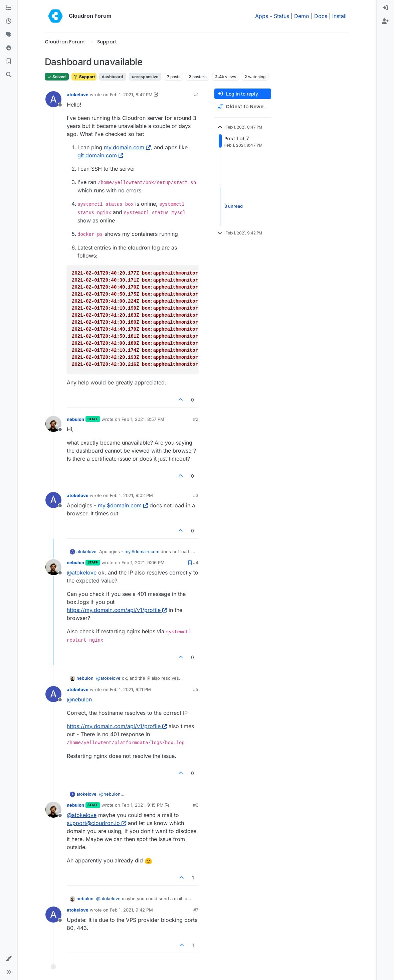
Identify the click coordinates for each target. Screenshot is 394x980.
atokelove (78, 95)
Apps (262, 16)
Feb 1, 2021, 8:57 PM (143, 419)
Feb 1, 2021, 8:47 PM (131, 95)
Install (339, 16)
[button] (9, 959)
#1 (196, 95)
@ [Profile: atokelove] (82, 573)
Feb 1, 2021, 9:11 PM (130, 689)
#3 (196, 495)
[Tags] (9, 35)
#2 (196, 419)
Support (84, 77)
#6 (196, 805)
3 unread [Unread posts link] (234, 206)
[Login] (385, 8)
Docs (321, 16)
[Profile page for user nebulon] (53, 424)
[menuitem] (385, 8)
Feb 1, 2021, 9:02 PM (131, 495)
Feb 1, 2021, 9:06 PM (143, 562)
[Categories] (9, 8)
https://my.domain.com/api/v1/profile (117, 610)
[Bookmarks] (9, 61)
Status (281, 16)
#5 (196, 689)
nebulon (75, 419)
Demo (302, 16)
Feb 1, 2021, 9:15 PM (143, 805)
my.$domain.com (123, 505)
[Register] (385, 21)
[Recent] (9, 21)
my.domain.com (127, 147)
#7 (196, 910)
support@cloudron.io (96, 823)
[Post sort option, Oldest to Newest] (243, 107)
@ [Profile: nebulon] (79, 699)
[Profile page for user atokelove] (53, 99)
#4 (196, 562)
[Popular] (9, 48)
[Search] (9, 75)
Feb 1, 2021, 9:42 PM (131, 910)
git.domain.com (100, 155)
